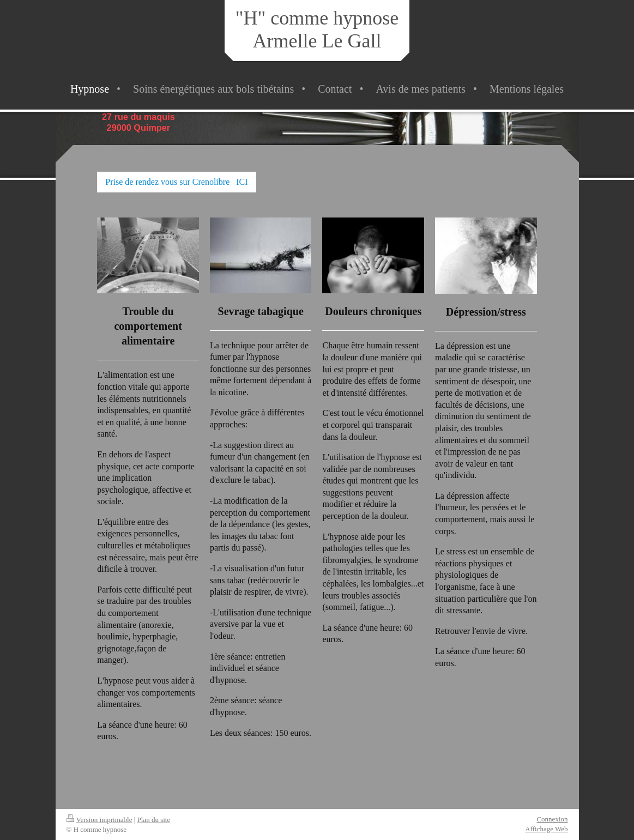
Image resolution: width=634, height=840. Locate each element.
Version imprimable (99, 820)
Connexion (552, 819)
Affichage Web (546, 829)
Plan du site (154, 820)
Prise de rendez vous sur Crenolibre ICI (176, 182)
